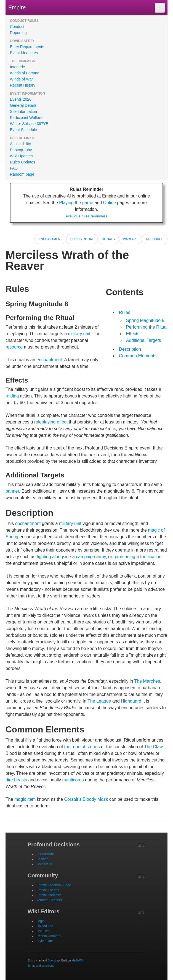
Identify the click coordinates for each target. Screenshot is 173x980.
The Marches (147, 681)
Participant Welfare (26, 118)
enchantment (49, 360)
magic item (25, 799)
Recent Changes (49, 936)
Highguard (131, 701)
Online (110, 203)
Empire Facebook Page (54, 885)
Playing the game (76, 203)
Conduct (17, 27)
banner (12, 491)
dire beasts (16, 780)
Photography (21, 150)
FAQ (14, 168)
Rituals (108, 239)
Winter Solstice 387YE (29, 124)
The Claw (153, 747)
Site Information (23, 111)
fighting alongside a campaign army (71, 557)
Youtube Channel (49, 900)
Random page (22, 174)
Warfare (131, 239)
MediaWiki (78, 960)
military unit (79, 334)
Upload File (45, 926)
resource (14, 347)
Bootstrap (54, 960)
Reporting (18, 33)
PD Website (45, 854)
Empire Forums (48, 890)
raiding (12, 396)
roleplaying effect (51, 422)
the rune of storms (82, 747)
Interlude (17, 67)
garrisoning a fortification (137, 557)
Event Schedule (23, 130)
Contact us (44, 864)
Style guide (45, 941)
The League (99, 701)
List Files (43, 931)
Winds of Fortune (25, 73)
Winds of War (22, 79)
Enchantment (50, 239)
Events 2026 (21, 99)
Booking (42, 859)
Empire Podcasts (49, 895)
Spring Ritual (82, 239)
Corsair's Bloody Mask (86, 799)
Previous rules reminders (86, 216)
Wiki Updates (21, 156)
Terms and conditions (41, 966)
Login (40, 921)
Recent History (23, 85)
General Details (23, 105)
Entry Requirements (27, 47)
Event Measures (24, 53)
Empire (17, 7)
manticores (73, 780)
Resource (155, 239)
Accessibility (20, 144)
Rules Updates (23, 162)
